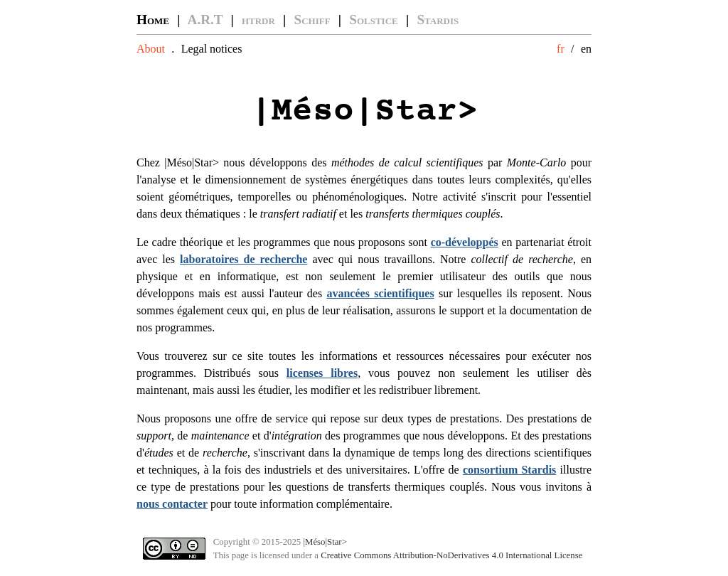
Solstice (373, 20)
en (586, 49)
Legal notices (212, 49)
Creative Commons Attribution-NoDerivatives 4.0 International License (451, 555)
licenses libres (322, 373)
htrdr (258, 20)
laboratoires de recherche (243, 259)
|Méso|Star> (325, 542)
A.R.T (205, 20)
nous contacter (172, 504)
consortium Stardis (509, 470)
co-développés (465, 242)
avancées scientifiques (380, 293)
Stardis (438, 20)
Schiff (312, 20)
